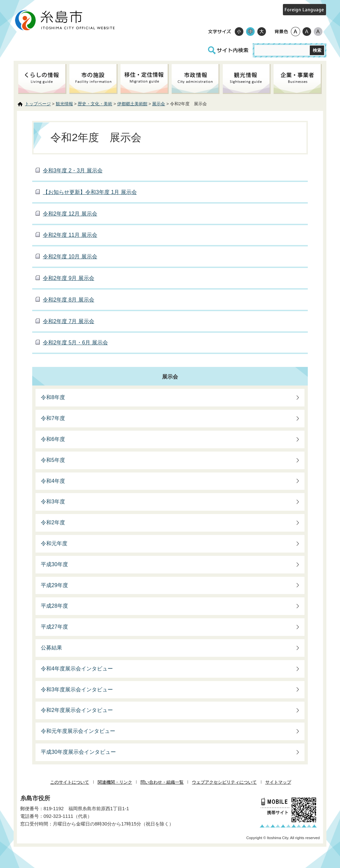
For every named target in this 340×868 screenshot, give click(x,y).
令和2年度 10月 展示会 (70, 257)
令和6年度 (53, 439)
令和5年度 (53, 460)
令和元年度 (54, 543)
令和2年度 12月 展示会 (70, 214)
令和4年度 (53, 481)
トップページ (38, 104)
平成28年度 (54, 606)
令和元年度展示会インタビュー (78, 731)
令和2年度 (53, 522)
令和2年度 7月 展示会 (69, 321)
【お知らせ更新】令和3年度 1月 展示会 (90, 192)
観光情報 (64, 104)
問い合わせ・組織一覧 (162, 782)
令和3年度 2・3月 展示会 (73, 171)
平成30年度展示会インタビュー (78, 752)
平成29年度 (54, 585)
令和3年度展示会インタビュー (77, 690)
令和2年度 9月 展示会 (69, 278)
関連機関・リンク (115, 782)
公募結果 (51, 648)
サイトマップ (278, 782)
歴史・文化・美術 (95, 104)
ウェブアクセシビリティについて (224, 782)
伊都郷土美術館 (132, 104)
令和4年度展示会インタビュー (77, 669)
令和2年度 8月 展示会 (69, 300)
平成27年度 (54, 627)
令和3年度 (53, 502)
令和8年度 (53, 397)
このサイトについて (70, 782)
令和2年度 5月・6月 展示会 (75, 343)
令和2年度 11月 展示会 (70, 235)
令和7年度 (53, 418)
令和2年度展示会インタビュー (77, 710)
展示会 (159, 104)
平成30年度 (54, 564)
